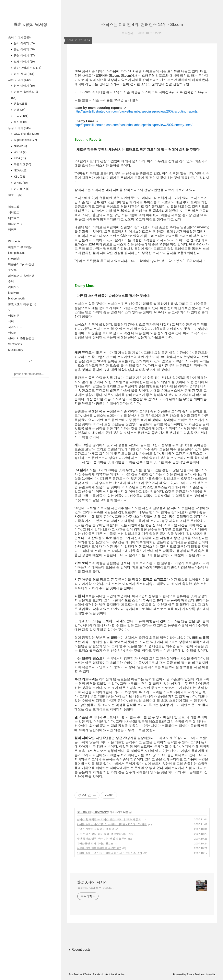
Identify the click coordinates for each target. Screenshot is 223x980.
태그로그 (14, 218)
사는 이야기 (19, 80)
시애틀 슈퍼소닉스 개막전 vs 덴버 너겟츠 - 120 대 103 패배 (112, 824)
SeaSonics (15, 344)
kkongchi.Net (16, 253)
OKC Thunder (26, 134)
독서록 (20, 122)
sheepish (14, 259)
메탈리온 (14, 316)
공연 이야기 (24, 55)
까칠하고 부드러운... (21, 247)
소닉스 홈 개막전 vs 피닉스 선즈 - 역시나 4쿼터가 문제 (109, 819)
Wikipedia (14, 241)
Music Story (16, 350)
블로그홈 (14, 207)
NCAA (20, 170)
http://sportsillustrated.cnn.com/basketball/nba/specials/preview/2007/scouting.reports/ (136, 111)
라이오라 (14, 287)
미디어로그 (15, 224)
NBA (20, 146)
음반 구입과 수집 (27, 68)
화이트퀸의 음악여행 (21, 276)
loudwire (13, 293)
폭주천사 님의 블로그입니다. (95, 888)
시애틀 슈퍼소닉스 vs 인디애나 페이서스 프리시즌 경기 (109, 853)
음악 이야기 (19, 38)
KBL (19, 177)
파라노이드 (15, 327)
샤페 (11, 321)
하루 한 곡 (24, 74)
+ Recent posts (79, 950)
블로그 (15, 195)
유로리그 (22, 164)
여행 (19, 110)
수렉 (11, 281)
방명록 (12, 230)
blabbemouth (16, 298)
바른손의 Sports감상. (22, 264)
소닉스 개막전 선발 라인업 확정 (95, 829)
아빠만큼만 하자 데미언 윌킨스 (95, 844)
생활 (20, 104)
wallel (212, 974)
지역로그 (14, 212)
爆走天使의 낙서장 (31, 24)
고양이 (21, 116)
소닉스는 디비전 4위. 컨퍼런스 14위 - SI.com (142, 24)
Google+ (120, 974)
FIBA (19, 158)
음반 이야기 (24, 49)
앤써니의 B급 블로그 (21, 338)
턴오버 (12, 333)
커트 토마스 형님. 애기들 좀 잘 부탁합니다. (102, 834)
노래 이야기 (24, 62)
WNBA (20, 152)
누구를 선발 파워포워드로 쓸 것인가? (99, 848)
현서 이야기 (24, 86)
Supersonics (25, 140)
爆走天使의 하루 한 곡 (22, 304)
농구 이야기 (19, 128)
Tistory (190, 974)
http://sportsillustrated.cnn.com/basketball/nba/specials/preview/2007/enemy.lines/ (133, 125)
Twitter (88, 974)
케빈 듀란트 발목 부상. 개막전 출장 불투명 (102, 839)
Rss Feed (74, 974)
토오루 (12, 270)
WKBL (20, 183)
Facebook (98, 974)
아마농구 (21, 189)
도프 (11, 310)
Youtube (109, 974)
